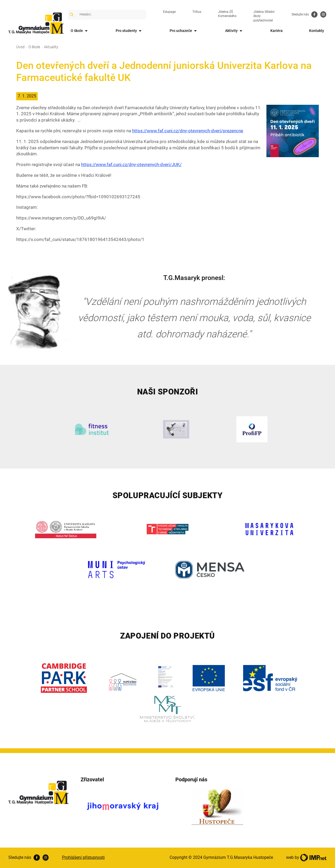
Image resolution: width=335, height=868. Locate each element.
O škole (80, 31)
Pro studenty (130, 31)
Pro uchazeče (184, 31)
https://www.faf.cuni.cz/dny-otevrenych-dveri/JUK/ (131, 164)
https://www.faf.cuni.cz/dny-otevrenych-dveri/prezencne (188, 131)
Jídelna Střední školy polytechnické (264, 16)
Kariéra (277, 31)
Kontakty (317, 31)
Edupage (169, 12)
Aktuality (51, 47)
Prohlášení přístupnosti (83, 857)
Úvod (20, 47)
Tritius (197, 12)
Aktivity (235, 31)
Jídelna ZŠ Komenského (227, 14)
